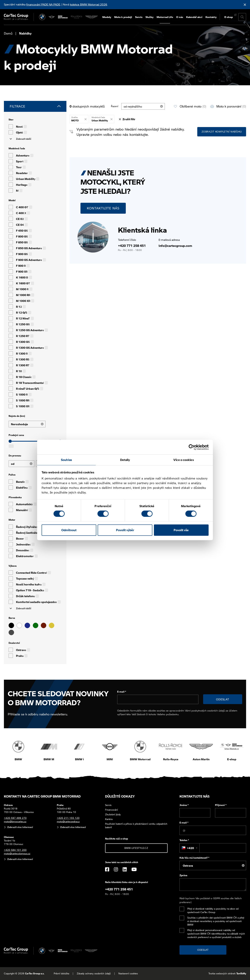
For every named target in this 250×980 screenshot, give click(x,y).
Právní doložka (61, 973)
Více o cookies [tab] (183, 460)
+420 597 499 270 (15, 818)
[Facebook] (107, 869)
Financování (111, 810)
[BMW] (42, 17)
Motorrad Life (165, 17)
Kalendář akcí (194, 17)
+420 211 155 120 (68, 818)
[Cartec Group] (16, 17)
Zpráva (183, 875)
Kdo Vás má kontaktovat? (194, 858)
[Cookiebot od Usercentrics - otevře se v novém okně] (192, 447)
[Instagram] (116, 869)
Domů (8, 33)
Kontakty (211, 17)
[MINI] (52, 17)
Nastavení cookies (128, 973)
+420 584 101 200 (15, 850)
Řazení (115, 106)
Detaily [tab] (125, 460)
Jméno (184, 805)
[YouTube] (134, 869)
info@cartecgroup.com (175, 246)
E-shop (229, 17)
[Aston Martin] (92, 17)
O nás (180, 17)
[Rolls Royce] (77, 17)
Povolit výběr (125, 530)
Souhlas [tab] (66, 460)
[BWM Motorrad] (63, 17)
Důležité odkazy (120, 796)
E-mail (122, 692)
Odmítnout (69, 530)
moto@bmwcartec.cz (15, 821)
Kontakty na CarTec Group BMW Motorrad (42, 796)
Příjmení (221, 805)
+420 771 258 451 (132, 246)
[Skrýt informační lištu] (245, 5)
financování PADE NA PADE (43, 4)
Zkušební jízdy (113, 814)
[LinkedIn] (125, 869)
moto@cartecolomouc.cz (17, 853)
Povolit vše (181, 530)
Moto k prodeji (123, 17)
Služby (150, 17)
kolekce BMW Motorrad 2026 (88, 4)
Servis (139, 17)
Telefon (184, 840)
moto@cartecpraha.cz (68, 821)
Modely (107, 17)
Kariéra (109, 819)
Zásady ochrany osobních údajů (94, 973)
